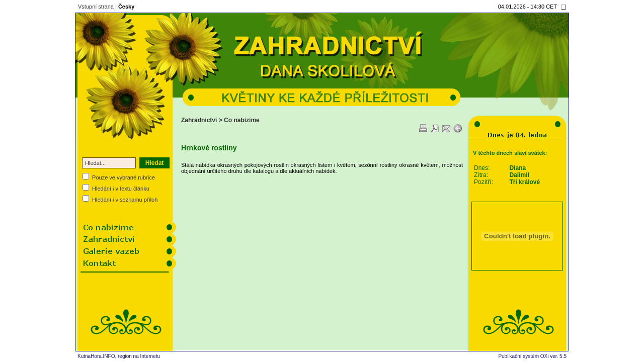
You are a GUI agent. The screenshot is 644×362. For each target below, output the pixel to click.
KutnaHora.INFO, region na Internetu (119, 356)
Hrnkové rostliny (209, 148)
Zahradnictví (199, 120)
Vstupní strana (96, 7)
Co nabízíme (242, 120)
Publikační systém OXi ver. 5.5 (532, 356)
